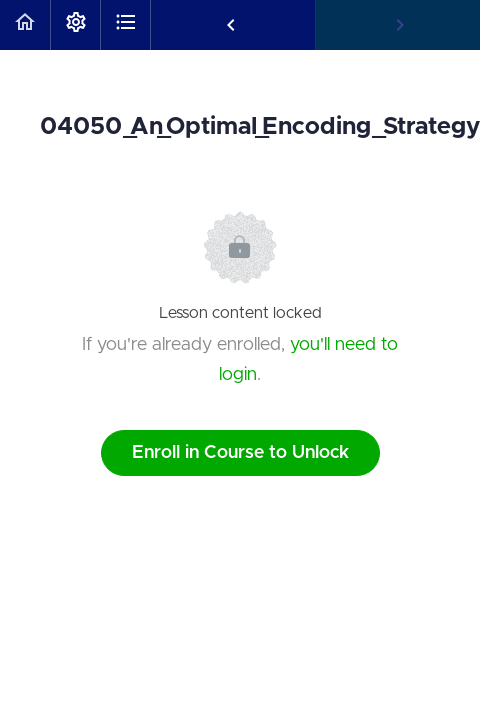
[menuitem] (75, 25)
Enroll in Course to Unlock (240, 453)
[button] (25, 25)
